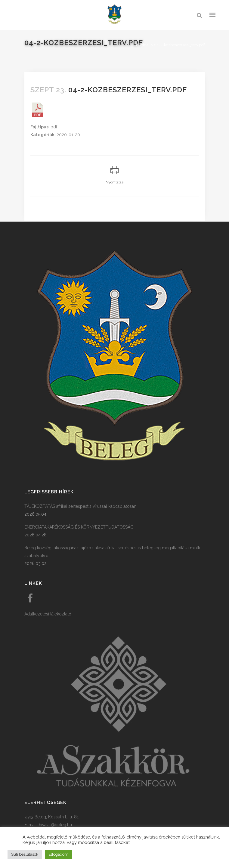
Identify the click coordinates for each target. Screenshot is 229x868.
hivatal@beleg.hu (55, 825)
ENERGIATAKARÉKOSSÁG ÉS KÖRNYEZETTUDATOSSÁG (79, 527)
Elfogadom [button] (58, 854)
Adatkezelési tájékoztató (48, 614)
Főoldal (143, 45)
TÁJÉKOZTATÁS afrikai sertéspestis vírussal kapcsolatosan (80, 506)
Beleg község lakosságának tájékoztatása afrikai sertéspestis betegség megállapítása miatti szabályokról (112, 552)
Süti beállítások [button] (25, 854)
